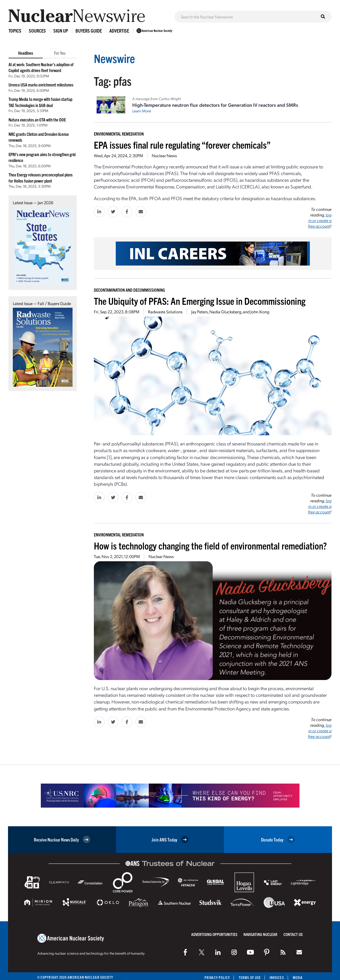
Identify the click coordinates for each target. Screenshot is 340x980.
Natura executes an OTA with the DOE (37, 120)
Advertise (119, 31)
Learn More (142, 111)
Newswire (114, 58)
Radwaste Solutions (165, 312)
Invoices (277, 977)
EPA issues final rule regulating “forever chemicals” (182, 145)
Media (298, 977)
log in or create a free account (320, 220)
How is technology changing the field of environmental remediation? (210, 545)
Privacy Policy (217, 977)
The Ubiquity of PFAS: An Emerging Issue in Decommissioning (200, 301)
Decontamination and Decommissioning (129, 290)
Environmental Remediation (119, 134)
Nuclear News (164, 155)
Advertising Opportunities (214, 934)
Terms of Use (250, 977)
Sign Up (61, 31)
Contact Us (293, 934)
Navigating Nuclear (260, 934)
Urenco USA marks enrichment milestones (41, 85)
